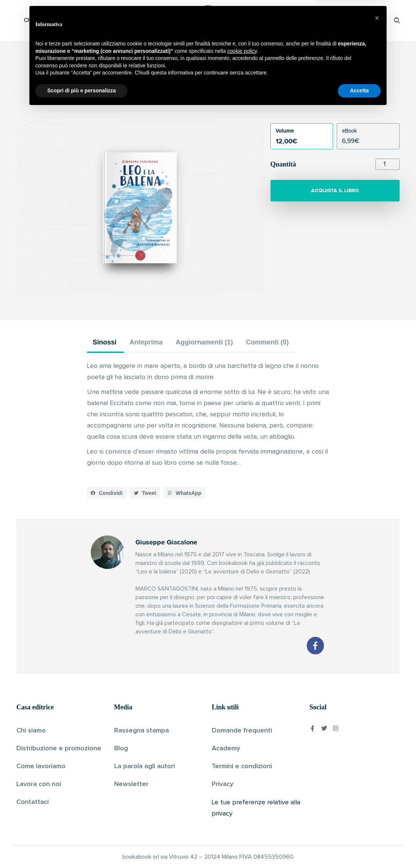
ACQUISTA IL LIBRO (335, 190)
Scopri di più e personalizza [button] (81, 848)
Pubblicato (237, 102)
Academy (226, 748)
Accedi (378, 20)
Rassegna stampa (142, 731)
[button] (107, 493)
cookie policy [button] (242, 808)
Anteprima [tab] (146, 342)
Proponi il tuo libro (338, 20)
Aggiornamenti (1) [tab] (204, 342)
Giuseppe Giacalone (195, 102)
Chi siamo (31, 731)
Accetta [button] (359, 848)
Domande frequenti (242, 731)
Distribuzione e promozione (59, 748)
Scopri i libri (113, 20)
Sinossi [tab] (105, 342)
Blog (121, 748)
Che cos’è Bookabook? (54, 20)
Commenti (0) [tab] (267, 342)
